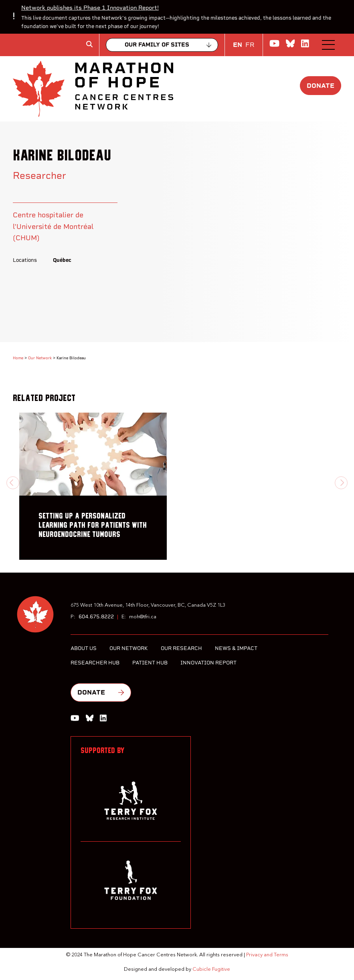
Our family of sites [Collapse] (157, 45)
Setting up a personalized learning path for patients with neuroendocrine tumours (93, 525)
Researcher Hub (95, 663)
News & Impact (236, 648)
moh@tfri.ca (143, 617)
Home (18, 358)
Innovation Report (208, 663)
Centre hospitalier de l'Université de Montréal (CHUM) (53, 226)
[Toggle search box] (89, 44)
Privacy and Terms (267, 955)
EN (238, 45)
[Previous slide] (13, 483)
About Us (84, 648)
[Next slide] (341, 483)
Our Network (40, 358)
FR (250, 45)
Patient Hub (150, 663)
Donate (321, 86)
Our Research (181, 648)
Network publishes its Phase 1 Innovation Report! (90, 8)
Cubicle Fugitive (211, 969)
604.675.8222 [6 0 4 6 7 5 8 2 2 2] (96, 617)
